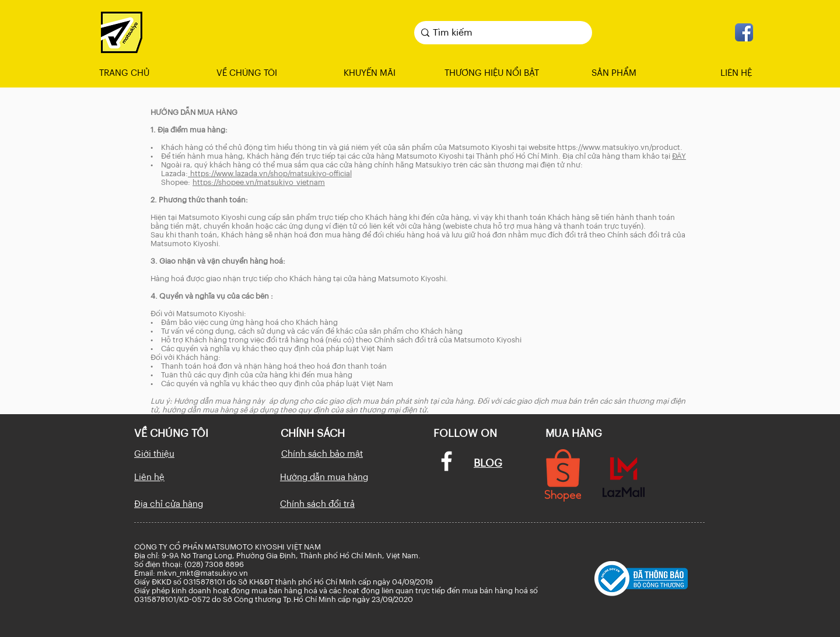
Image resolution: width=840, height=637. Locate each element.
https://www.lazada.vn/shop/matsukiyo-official (270, 174)
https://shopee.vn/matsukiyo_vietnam (259, 182)
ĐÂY (679, 156)
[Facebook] (447, 461)
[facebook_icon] (744, 32)
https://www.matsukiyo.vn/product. (620, 147)
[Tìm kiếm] (500, 33)
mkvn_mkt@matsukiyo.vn (202, 573)
